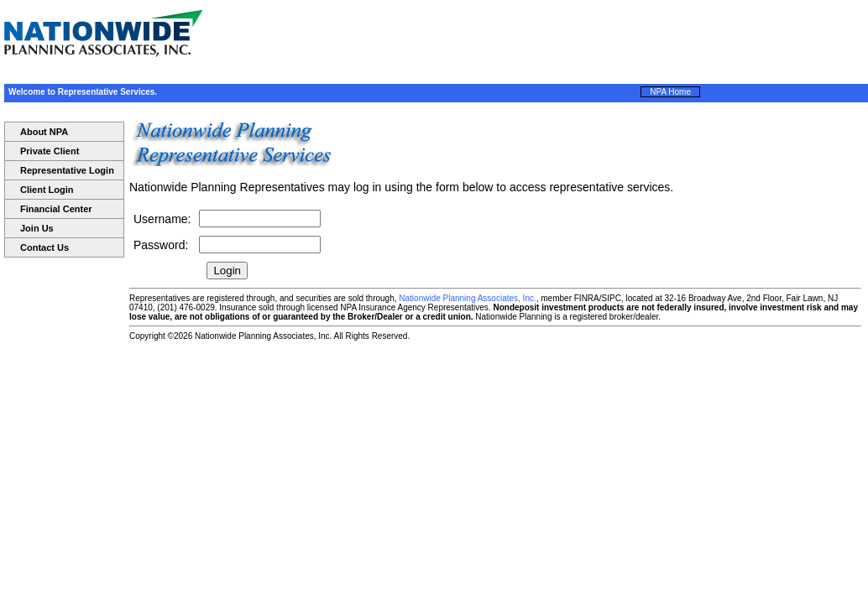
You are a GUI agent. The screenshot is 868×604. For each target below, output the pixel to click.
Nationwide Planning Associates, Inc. (467, 298)
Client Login (47, 190)
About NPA (44, 132)
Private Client (50, 151)
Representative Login (67, 170)
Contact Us (44, 247)
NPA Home (670, 92)
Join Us (37, 228)
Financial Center (56, 209)
